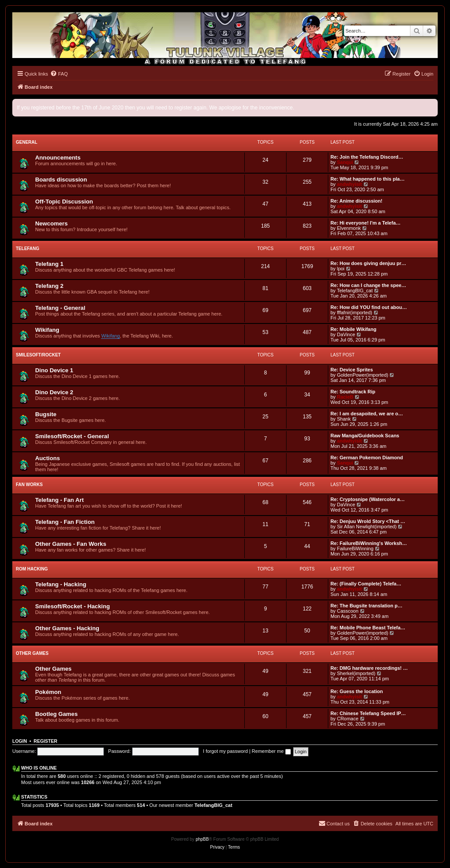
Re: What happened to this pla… (368, 179)
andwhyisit (350, 184)
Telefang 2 (49, 286)
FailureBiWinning (355, 548)
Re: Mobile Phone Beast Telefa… (368, 628)
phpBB (202, 839)
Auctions (47, 458)
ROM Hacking (32, 569)
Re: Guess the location (357, 691)
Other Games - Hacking (67, 628)
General (27, 142)
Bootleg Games (56, 714)
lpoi (341, 269)
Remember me (271, 751)
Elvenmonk (349, 228)
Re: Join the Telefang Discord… (367, 157)
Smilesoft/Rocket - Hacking (73, 606)
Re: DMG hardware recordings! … (369, 668)
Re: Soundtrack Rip (353, 392)
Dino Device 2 (54, 392)
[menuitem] (59, 74)
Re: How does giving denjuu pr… (368, 263)
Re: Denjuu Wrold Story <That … (368, 521)
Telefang (27, 249)
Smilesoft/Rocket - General (72, 436)
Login (20, 741)
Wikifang (47, 330)
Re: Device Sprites (352, 370)
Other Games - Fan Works (71, 544)
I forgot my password (225, 751)
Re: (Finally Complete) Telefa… (366, 584)
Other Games (32, 653)
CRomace (348, 719)
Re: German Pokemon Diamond (367, 458)
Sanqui (345, 162)
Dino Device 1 (54, 370)
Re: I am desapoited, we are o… (367, 414)
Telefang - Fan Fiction (65, 522)
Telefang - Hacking (61, 584)
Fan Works (29, 485)
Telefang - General (60, 308)
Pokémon (48, 692)
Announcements (58, 158)
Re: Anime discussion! (356, 201)
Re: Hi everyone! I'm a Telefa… (366, 223)
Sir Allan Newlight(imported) (367, 527)
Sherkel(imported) (356, 673)
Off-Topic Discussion (64, 202)
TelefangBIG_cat (355, 291)
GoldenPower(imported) (363, 375)
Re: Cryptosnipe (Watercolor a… (368, 499)
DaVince (346, 334)
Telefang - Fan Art (60, 500)
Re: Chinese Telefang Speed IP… (368, 713)
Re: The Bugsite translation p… (367, 606)
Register (46, 741)
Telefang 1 (49, 264)
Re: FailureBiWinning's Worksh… (369, 543)
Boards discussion (61, 180)
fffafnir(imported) (355, 312)
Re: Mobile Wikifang (353, 329)
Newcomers (51, 223)
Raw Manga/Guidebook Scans (365, 436)
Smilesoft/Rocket (38, 355)
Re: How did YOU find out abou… (369, 307)
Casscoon (348, 611)
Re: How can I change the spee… (368, 285)
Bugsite (46, 414)
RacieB (345, 397)
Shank (344, 419)
